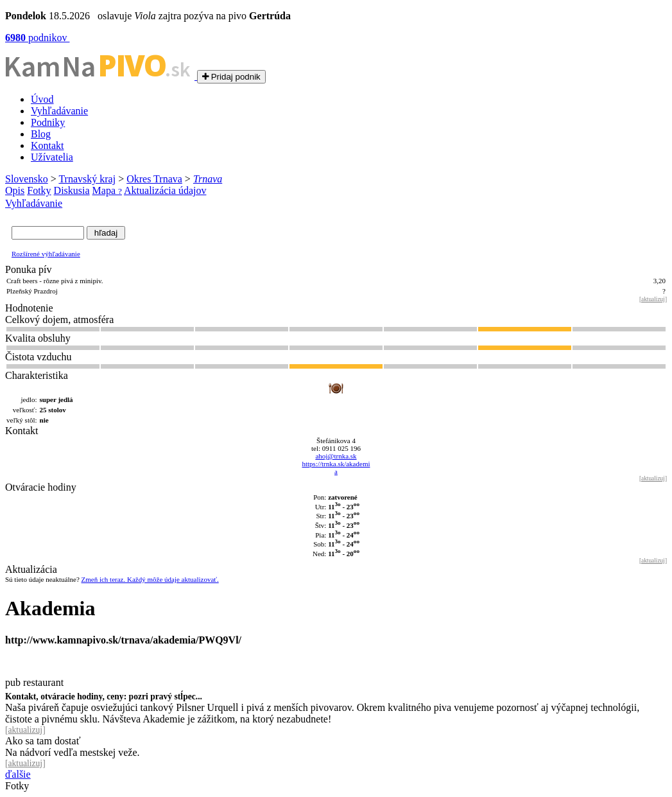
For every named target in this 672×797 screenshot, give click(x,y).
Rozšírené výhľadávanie (46, 254)
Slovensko (27, 179)
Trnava (208, 179)
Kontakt (47, 145)
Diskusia (72, 190)
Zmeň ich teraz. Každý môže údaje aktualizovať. (150, 579)
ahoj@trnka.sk (336, 456)
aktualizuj (653, 299)
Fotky (39, 190)
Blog (41, 134)
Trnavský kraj (87, 179)
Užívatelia (52, 157)
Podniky (48, 122)
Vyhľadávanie (59, 111)
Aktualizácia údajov (165, 190)
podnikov (37, 38)
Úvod (42, 99)
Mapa (107, 190)
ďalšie (18, 774)
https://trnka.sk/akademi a (336, 468)
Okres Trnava (154, 179)
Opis (15, 190)
